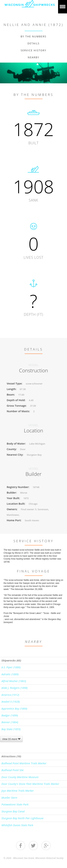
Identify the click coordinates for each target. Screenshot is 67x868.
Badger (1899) (10, 715)
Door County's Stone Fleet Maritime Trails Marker (30, 784)
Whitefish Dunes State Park (17, 825)
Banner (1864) (10, 722)
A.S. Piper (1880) (11, 667)
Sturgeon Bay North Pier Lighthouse (23, 818)
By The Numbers (33, 36)
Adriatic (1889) (10, 674)
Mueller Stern (9, 798)
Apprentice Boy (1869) (14, 708)
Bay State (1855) (11, 729)
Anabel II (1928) (11, 702)
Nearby (33, 57)
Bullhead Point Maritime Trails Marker (24, 763)
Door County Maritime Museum (20, 777)
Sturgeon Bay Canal (13, 811)
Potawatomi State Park (15, 804)
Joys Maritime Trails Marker (18, 791)
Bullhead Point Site (13, 770)
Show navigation (63, 7)
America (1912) (10, 695)
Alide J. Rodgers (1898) (15, 688)
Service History (34, 50)
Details (33, 43)
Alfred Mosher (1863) (14, 681)
